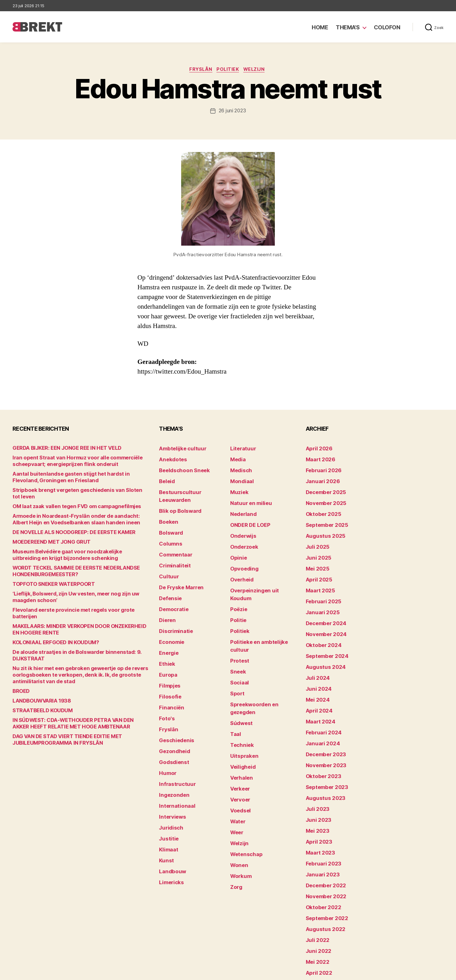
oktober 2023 (321, 740)
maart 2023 (318, 807)
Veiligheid (241, 710)
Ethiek (166, 633)
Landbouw (170, 817)
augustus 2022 (322, 875)
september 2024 (324, 633)
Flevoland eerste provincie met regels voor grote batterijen (75, 605)
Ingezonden (172, 749)
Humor (166, 730)
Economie (170, 614)
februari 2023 (321, 817)
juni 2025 (316, 546)
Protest (238, 623)
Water (237, 759)
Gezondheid (172, 710)
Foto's (166, 681)
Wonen (238, 798)
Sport (236, 652)
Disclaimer (382, 972)
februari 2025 (321, 585)
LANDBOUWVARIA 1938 (38, 689)
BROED (20, 679)
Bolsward (169, 517)
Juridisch (169, 778)
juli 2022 (316, 885)
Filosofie (168, 662)
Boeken (167, 507)
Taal (235, 681)
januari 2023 (320, 827)
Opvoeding (242, 556)
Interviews (170, 769)
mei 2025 (316, 556)
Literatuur (241, 449)
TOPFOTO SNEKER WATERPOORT (48, 579)
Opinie (237, 546)
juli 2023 (316, 769)
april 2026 (317, 449)
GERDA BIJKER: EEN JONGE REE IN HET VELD (59, 449)
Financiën (170, 672)
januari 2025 (320, 594)
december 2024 (324, 604)
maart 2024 (318, 691)
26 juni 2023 (232, 112)
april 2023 (317, 798)
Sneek (237, 633)
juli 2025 (316, 536)
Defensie (169, 575)
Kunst (166, 807)
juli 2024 (316, 652)
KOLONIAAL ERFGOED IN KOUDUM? (49, 631)
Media (237, 459)
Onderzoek (242, 536)
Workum (239, 807)
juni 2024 (317, 662)
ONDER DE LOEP (248, 517)
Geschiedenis (174, 701)
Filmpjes (168, 652)
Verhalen (240, 720)
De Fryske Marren (178, 565)
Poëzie (238, 585)
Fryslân (199, 70)
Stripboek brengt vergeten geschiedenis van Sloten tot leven (77, 491)
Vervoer (239, 740)
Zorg (235, 817)
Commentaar (173, 536)
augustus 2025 (322, 527)
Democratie (172, 585)
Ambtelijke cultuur (179, 449)
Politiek (228, 70)
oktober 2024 (321, 623)
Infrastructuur (174, 740)
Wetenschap (244, 788)
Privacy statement (424, 972)
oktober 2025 (321, 507)
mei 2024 (316, 672)
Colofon (387, 27)
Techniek (240, 691)
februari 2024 (321, 701)
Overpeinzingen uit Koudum (260, 575)
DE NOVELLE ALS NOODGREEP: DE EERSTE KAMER (66, 527)
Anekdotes (171, 459)
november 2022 (323, 846)
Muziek (238, 488)
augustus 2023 (322, 759)
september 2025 (324, 517)
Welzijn (258, 70)
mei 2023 (316, 788)
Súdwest (240, 672)
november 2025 (323, 498)
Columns (169, 527)
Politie (237, 594)
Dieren (166, 594)
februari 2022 (321, 933)
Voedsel (239, 749)
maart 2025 (318, 575)
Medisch (240, 469)
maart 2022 (318, 923)
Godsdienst (172, 720)
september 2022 (324, 865)
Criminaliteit (173, 546)
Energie (167, 623)
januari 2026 (320, 478)
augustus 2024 (323, 643)
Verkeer (239, 730)
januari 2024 (320, 710)
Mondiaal (240, 478)
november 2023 (323, 730)
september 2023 (324, 749)
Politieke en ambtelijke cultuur (263, 614)
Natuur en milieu (248, 498)
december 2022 (323, 836)
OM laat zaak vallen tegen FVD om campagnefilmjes (68, 501)
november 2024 (323, 614)
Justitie (167, 788)
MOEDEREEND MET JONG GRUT (46, 537)
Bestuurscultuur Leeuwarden (191, 488)
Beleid (166, 478)
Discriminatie (174, 604)
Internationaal (174, 759)
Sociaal (238, 643)
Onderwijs (241, 527)
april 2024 (317, 681)
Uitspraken (242, 701)
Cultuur (167, 556)
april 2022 (317, 914)
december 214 (322, 943)
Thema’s (348, 27)
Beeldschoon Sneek (181, 469)
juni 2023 (316, 778)
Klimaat (167, 798)
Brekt (35, 972)
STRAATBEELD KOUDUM (39, 699)
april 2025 (317, 565)
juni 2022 (316, 894)
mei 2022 (316, 904)
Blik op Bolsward (177, 498)
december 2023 (323, 720)
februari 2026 (321, 469)
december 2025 (323, 488)
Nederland (241, 507)
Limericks (170, 827)
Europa (167, 643)
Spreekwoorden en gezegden (262, 662)
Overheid (240, 565)
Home (320, 27)
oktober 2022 (321, 856)
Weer (236, 769)
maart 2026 (318, 459)
